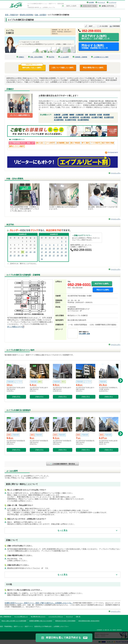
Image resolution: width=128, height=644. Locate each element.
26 (11, 255)
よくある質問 (64, 57)
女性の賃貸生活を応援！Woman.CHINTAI (89, 621)
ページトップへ (116, 173)
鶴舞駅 (72, 115)
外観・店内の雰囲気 (36, 57)
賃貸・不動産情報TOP (6, 617)
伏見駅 (100, 115)
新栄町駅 (93, 115)
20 (54, 252)
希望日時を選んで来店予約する (64, 638)
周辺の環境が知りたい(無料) (93, 68)
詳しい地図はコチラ (15, 327)
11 (46, 248)
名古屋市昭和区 (83, 120)
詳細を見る (16, 397)
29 (22, 255)
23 (26, 252)
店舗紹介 (21, 57)
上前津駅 (65, 115)
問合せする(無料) (98, 46)
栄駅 (86, 115)
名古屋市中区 (74, 117)
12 (50, 248)
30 (26, 255)
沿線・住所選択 (40, 15)
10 (42, 248)
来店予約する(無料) (98, 37)
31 (42, 259)
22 (62, 252)
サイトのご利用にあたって (21, 617)
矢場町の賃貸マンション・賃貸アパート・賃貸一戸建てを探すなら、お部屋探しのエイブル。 (39, 603)
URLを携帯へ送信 (84, 334)
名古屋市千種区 (97, 117)
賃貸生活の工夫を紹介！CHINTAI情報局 (65, 621)
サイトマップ (101, 2)
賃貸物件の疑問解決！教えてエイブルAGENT (41, 621)
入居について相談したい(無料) (62, 68)
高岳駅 (66, 117)
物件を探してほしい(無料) (32, 67)
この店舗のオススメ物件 (101, 57)
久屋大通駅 (58, 117)
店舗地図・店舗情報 (81, 57)
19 (50, 252)
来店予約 (51, 57)
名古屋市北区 (109, 117)
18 (46, 252)
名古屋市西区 (59, 120)
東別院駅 (106, 115)
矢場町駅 (57, 115)
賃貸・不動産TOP (11, 15)
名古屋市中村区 (71, 120)
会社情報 (91, 2)
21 (58, 252)
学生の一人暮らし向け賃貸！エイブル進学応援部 (14, 621)
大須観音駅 (80, 115)
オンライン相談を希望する (20, 115)
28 (18, 255)
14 (58, 248)
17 (42, 252)
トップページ (112, 2)
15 (62, 248)
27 (15, 255)
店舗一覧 (78, 617)
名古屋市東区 (85, 117)
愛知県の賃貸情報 (27, 15)
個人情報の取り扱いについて (38, 617)
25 (34, 252)
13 (54, 248)
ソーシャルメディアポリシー (56, 617)
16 (66, 248)
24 (30, 252)
